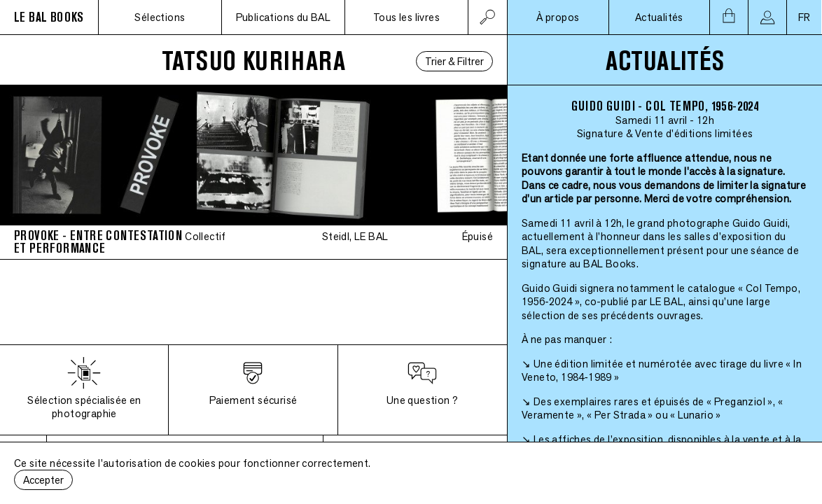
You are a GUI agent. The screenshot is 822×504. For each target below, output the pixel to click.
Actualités (659, 17)
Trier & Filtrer (454, 61)
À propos (558, 17)
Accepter (43, 480)
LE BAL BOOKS (49, 17)
